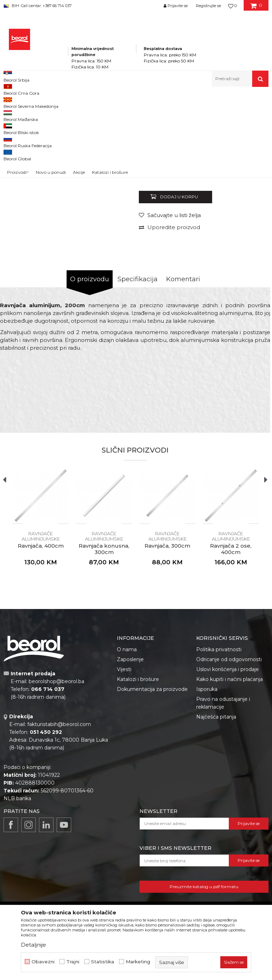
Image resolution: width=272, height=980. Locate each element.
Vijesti (124, 767)
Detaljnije (33, 945)
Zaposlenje (130, 757)
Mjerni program (105, 102)
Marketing (138, 962)
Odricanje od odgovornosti (229, 757)
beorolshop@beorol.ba (56, 779)
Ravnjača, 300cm (167, 643)
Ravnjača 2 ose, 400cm (231, 647)
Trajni (73, 962)
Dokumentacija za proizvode (152, 787)
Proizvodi (74, 102)
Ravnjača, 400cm (41, 643)
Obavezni (43, 962)
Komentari (183, 377)
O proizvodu (90, 377)
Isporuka (207, 787)
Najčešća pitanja (216, 814)
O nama (127, 747)
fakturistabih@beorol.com (59, 822)
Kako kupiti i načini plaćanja (229, 777)
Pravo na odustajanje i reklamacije (223, 801)
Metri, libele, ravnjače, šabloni (156, 102)
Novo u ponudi (51, 80)
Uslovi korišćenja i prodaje (228, 767)
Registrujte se (208, 6)
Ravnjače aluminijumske (216, 102)
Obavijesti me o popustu (238, 250)
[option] (20, 158)
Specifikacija (138, 377)
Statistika (103, 962)
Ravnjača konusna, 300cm (104, 647)
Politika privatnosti (219, 747)
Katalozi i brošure (138, 777)
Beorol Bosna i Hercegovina (31, 102)
